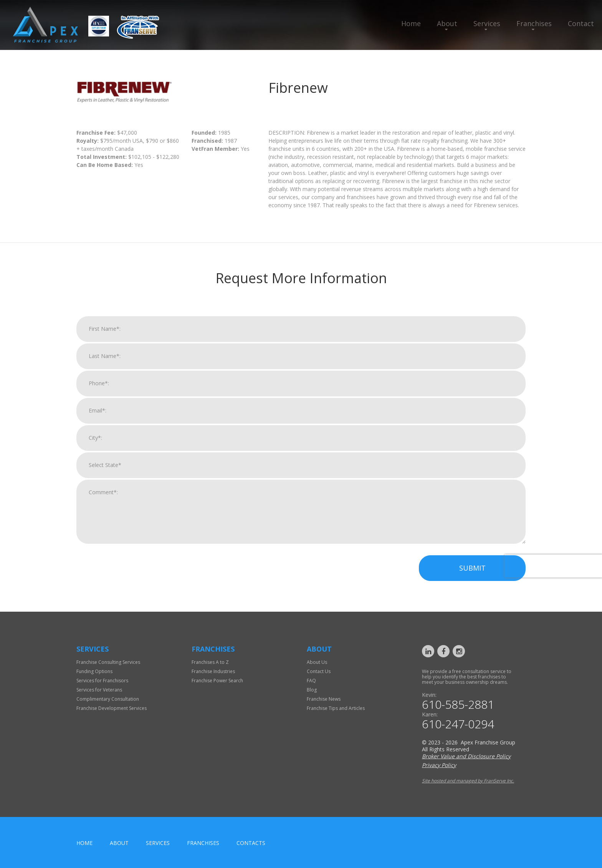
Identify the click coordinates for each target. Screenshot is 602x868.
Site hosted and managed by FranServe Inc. (468, 781)
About (447, 23)
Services (487, 23)
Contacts (251, 843)
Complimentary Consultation (108, 699)
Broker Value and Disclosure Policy (466, 756)
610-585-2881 (458, 705)
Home (411, 23)
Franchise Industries (213, 671)
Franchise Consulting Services (108, 662)
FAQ (311, 681)
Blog (312, 690)
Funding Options (94, 671)
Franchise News (324, 699)
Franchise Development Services (112, 708)
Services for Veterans (99, 690)
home (84, 843)
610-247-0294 (458, 724)
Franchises (534, 23)
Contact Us (319, 671)
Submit (472, 578)
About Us (317, 662)
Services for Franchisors (102, 681)
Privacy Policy (439, 765)
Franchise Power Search (217, 681)
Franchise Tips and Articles (336, 708)
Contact (581, 23)
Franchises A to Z (210, 662)
